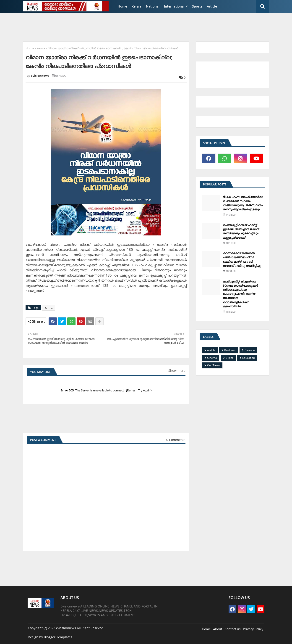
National (153, 6)
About (218, 629)
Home (122, 6)
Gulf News (214, 365)
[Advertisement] (131, 26)
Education (249, 358)
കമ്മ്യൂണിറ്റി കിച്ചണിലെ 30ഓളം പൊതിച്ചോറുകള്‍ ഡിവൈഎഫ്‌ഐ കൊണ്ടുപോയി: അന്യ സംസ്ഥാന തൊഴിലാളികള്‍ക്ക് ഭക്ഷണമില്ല (240, 294)
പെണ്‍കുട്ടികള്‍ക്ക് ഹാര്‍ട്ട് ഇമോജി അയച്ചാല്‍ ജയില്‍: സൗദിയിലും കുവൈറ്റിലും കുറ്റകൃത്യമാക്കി (241, 231)
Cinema (212, 358)
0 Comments (176, 440)
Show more (177, 371)
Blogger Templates (58, 637)
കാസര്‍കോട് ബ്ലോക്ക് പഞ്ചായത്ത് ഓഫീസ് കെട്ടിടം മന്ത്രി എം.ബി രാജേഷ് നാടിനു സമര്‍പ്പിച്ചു (242, 259)
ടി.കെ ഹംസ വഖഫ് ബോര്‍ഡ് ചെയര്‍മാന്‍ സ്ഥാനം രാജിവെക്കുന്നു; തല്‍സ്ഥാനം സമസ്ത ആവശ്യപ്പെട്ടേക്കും (243, 203)
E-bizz (230, 358)
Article (212, 6)
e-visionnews (66, 628)
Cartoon (250, 350)
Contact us (233, 629)
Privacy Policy (253, 629)
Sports (197, 6)
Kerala (137, 6)
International (174, 6)
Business (230, 350)
